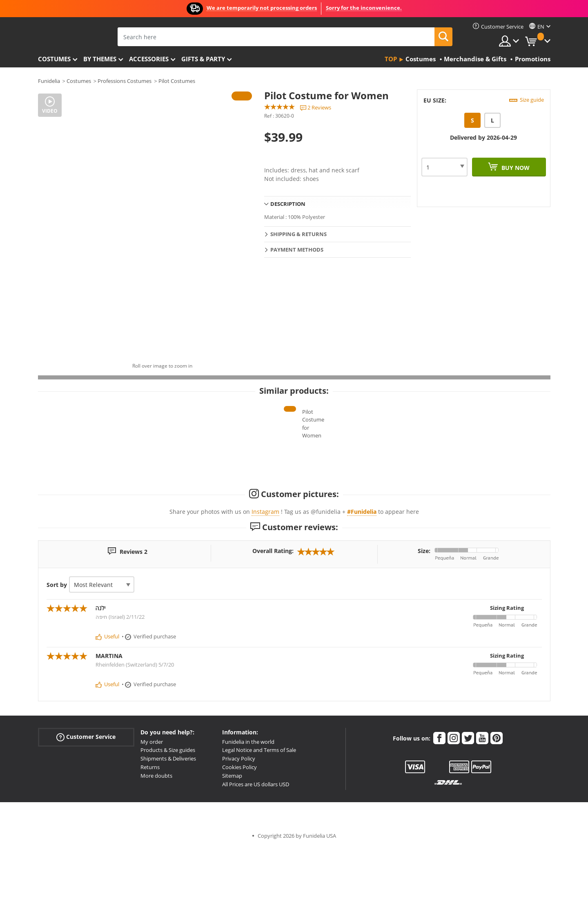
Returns (150, 838)
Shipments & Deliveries (168, 830)
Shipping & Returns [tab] (298, 234)
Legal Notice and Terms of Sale (259, 821)
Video (50, 111)
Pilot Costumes (177, 81)
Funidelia (49, 81)
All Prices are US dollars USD (256, 855)
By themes (100, 59)
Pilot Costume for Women (294, 507)
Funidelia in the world (248, 813)
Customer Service (86, 808)
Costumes (54, 59)
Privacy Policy (239, 830)
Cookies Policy (239, 838)
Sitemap (232, 847)
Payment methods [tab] (297, 250)
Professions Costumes (125, 81)
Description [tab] (288, 204)
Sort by (57, 656)
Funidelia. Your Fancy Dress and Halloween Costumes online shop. (68, 36)
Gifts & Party (203, 59)
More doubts (156, 847)
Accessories (149, 59)
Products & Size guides (168, 821)
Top (391, 59)
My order (152, 813)
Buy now (515, 168)
